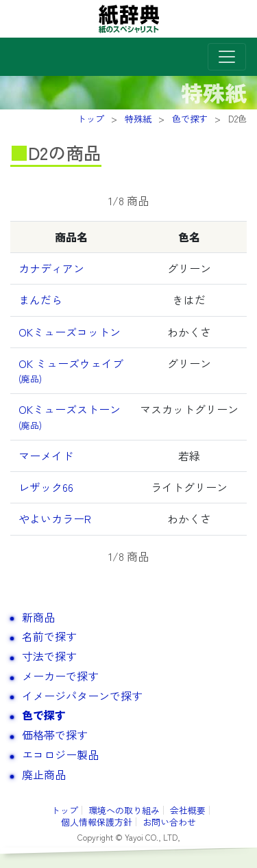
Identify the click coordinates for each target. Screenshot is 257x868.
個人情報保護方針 (97, 822)
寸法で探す (49, 656)
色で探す (44, 715)
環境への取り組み (124, 810)
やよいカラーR (55, 518)
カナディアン (51, 268)
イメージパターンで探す (82, 696)
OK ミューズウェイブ (71, 370)
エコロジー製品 (60, 754)
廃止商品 (44, 774)
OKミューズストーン (70, 416)
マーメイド (46, 456)
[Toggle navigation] (227, 57)
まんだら (40, 300)
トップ (65, 810)
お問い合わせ (169, 822)
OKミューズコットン (70, 332)
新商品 (38, 617)
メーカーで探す (60, 676)
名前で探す (49, 636)
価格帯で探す (55, 735)
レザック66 (46, 487)
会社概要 (188, 810)
